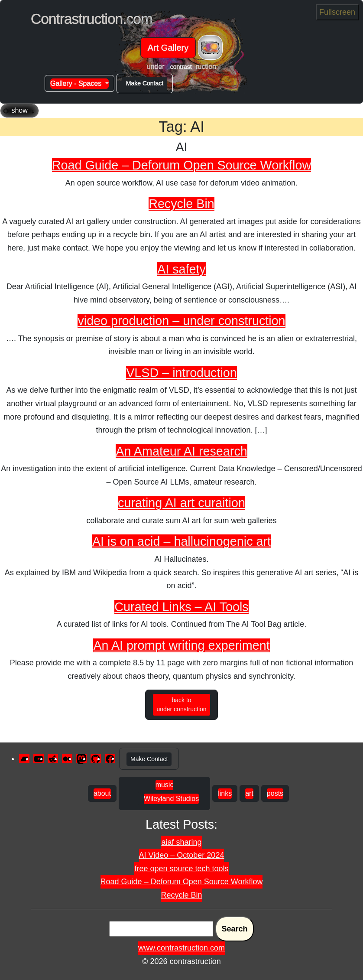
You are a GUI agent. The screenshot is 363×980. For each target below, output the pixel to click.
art (249, 793)
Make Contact (145, 83)
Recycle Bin (181, 204)
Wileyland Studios (171, 799)
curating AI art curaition (181, 503)
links (225, 793)
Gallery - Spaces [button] (77, 83)
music (165, 785)
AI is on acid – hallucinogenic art (181, 541)
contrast (181, 67)
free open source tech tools (181, 869)
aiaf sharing (181, 842)
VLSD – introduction (181, 373)
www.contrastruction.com (181, 948)
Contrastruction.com (92, 19)
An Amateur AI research (181, 451)
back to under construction (181, 705)
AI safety (181, 269)
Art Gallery (168, 48)
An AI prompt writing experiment (181, 645)
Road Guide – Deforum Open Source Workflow (181, 165)
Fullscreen (337, 12)
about (102, 793)
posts (275, 793)
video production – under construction (181, 321)
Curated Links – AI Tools (181, 607)
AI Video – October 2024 (182, 855)
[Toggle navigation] (210, 47)
